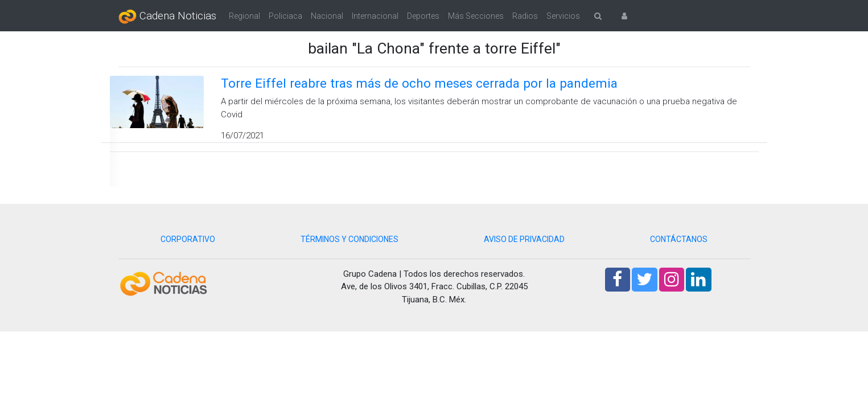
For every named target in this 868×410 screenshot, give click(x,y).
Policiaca (285, 16)
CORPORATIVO (188, 239)
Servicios (563, 16)
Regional (244, 16)
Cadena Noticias (167, 17)
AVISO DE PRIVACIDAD (524, 239)
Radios (525, 16)
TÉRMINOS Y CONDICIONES (349, 239)
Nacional (327, 16)
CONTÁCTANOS (679, 239)
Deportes (423, 16)
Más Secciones (476, 16)
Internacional (375, 16)
